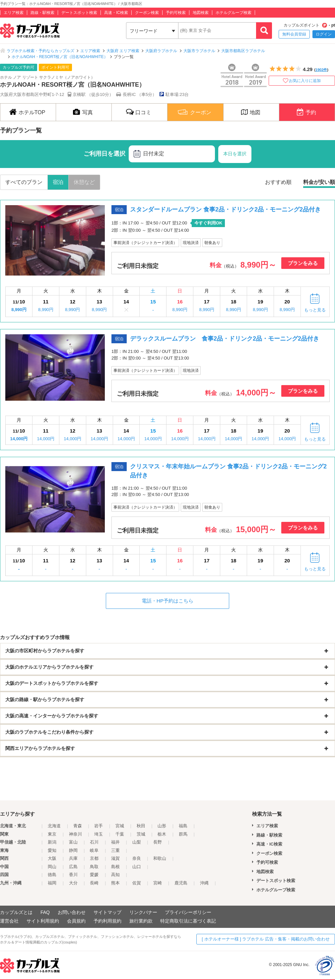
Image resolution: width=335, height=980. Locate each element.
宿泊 (58, 182)
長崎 (94, 883)
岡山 (52, 867)
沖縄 (204, 883)
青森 (78, 826)
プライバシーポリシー (188, 912)
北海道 (54, 826)
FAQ (45, 912)
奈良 (137, 858)
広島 (73, 867)
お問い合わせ (72, 912)
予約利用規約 (107, 921)
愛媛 (94, 875)
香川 (73, 875)
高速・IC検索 (116, 13)
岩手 (99, 826)
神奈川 (75, 834)
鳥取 (94, 867)
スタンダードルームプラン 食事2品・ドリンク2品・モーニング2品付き (225, 209)
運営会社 (9, 921)
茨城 (141, 834)
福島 (183, 826)
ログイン (324, 34)
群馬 (183, 834)
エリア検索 (14, 13)
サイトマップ (107, 912)
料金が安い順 (319, 182)
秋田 (141, 826)
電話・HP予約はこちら (167, 601)
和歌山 (160, 858)
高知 (115, 875)
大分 (73, 883)
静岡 (73, 850)
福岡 (52, 883)
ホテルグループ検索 (234, 13)
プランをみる (303, 263)
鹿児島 (181, 883)
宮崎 (158, 883)
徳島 (52, 875)
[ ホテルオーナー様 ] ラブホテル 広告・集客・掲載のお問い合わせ (266, 939)
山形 (162, 826)
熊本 (115, 883)
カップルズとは (16, 912)
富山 (73, 842)
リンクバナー (143, 912)
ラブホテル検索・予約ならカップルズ (40, 51)
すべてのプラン (24, 182)
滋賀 (115, 858)
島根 (115, 867)
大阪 (52, 858)
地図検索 (201, 13)
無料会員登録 (294, 34)
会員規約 (76, 921)
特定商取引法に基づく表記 (188, 921)
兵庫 (73, 858)
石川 (94, 842)
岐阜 (94, 850)
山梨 (137, 842)
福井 (115, 842)
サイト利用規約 (43, 921)
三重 (115, 850)
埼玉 (99, 834)
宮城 (120, 826)
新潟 (52, 842)
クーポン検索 (147, 13)
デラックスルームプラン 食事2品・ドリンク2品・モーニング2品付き (225, 339)
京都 (94, 858)
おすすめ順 (278, 182)
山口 (137, 867)
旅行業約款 (141, 921)
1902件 (321, 70)
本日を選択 (235, 154)
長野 (158, 842)
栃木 (162, 834)
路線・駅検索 (42, 13)
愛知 (52, 850)
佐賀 (137, 883)
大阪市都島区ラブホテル (243, 51)
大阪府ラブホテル (161, 51)
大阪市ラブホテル (199, 51)
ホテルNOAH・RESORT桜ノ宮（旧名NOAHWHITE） (60, 57)
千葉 (120, 834)
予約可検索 (176, 13)
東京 (52, 834)
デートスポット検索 (79, 13)
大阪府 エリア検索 (123, 51)
